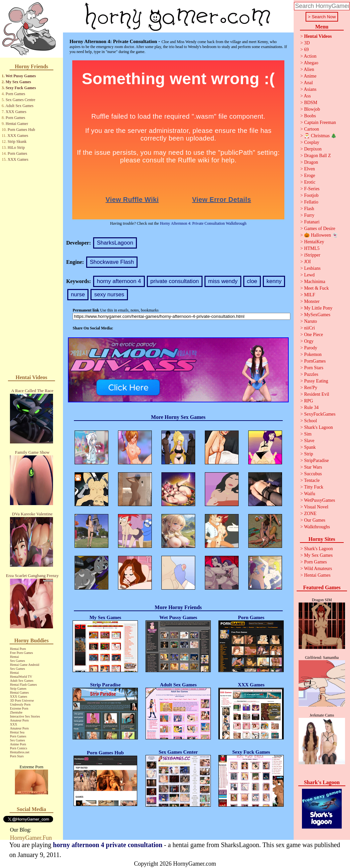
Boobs (310, 116)
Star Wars (313, 467)
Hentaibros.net (20, 752)
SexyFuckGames (320, 414)
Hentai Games (19, 693)
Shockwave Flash (112, 262)
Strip (308, 454)
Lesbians (312, 268)
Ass (307, 96)
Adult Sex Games (19, 106)
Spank (310, 447)
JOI (307, 262)
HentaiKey (314, 242)
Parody (311, 348)
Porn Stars (17, 756)
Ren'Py (311, 388)
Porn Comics (19, 748)
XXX (14, 724)
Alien (309, 69)
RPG (308, 401)
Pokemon (313, 354)
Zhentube (16, 712)
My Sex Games (18, 82)
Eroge (309, 175)
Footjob (311, 195)
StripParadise (316, 461)
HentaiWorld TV (21, 677)
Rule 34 (311, 407)
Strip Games (18, 689)
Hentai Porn (18, 649)
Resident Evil (317, 394)
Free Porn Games (21, 653)
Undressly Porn (20, 704)
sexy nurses (109, 294)
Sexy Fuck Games (21, 88)
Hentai (14, 657)
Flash (309, 209)
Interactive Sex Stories (25, 716)
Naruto (310, 321)
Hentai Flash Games (23, 685)
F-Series (312, 189)
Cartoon (311, 129)
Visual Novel (316, 507)
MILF (309, 295)
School (310, 421)
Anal (308, 83)
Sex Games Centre (20, 100)
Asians (310, 89)
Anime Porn (18, 744)
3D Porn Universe (22, 700)
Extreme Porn (19, 708)
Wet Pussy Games (21, 76)
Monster (312, 301)
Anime (310, 76)
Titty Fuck (314, 487)
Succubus (313, 474)
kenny (274, 281)
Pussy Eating (316, 381)
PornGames (315, 361)
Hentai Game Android (25, 665)
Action (310, 56)
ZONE (310, 514)
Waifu (310, 494)
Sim (308, 434)
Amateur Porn (19, 720)
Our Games (315, 520)
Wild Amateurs (318, 569)
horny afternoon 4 (119, 281)
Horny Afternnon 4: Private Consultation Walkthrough (203, 223)
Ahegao (311, 63)
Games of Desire (320, 229)
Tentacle (312, 480)
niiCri (309, 328)
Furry (309, 215)
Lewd (309, 275)
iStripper (312, 255)
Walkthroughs (317, 527)
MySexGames (317, 315)
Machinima (315, 282)
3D (307, 43)
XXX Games (16, 112)
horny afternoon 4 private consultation (108, 845)
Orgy (309, 341)
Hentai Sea (17, 732)
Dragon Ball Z (317, 156)
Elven (309, 169)
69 (306, 50)
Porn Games (15, 94)
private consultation (175, 281)
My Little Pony (318, 308)
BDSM (311, 103)
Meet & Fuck (316, 288)
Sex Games (17, 661)
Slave (309, 441)
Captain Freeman (320, 122)
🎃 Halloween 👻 (321, 235)
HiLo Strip (16, 147)
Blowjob (312, 109)
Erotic (310, 182)
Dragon (311, 162)
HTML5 (312, 248)
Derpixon (313, 149)
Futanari (312, 222)
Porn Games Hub (21, 130)
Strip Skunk (17, 142)
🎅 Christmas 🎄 (320, 136)
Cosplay (312, 142)
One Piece (313, 335)
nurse (78, 294)
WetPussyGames (320, 500)
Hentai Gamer (17, 124)
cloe (252, 281)
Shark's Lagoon (318, 427)
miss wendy (223, 281)
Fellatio (311, 202)
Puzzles (311, 374)
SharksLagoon (115, 243)
